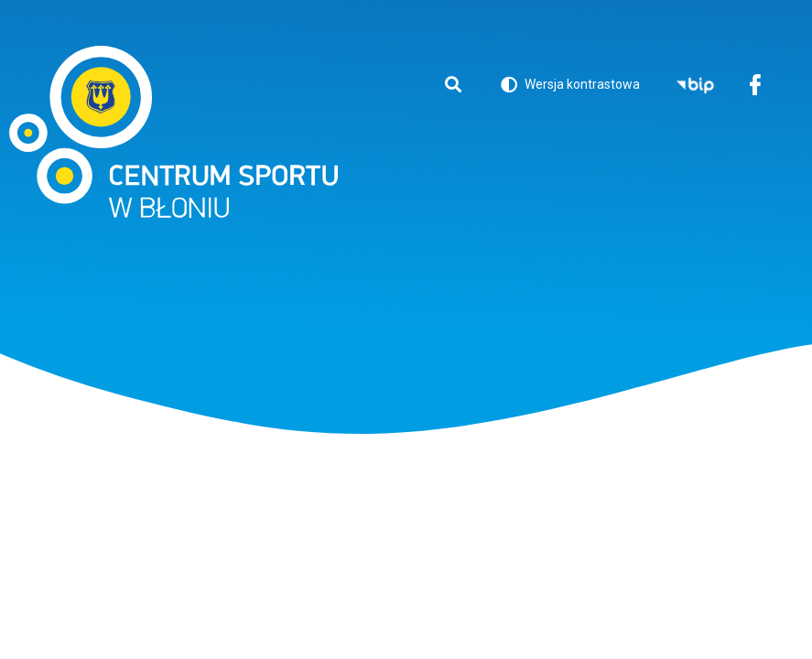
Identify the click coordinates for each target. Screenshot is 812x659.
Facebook (755, 86)
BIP (695, 86)
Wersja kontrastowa (570, 87)
